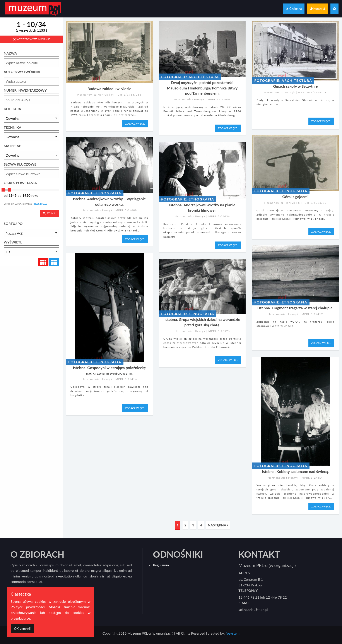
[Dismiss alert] (22, 629)
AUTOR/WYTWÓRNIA (22, 72)
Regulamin (161, 565)
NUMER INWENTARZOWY (25, 90)
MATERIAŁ (12, 146)
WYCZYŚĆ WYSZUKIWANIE (31, 39)
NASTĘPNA (218, 525)
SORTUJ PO (13, 224)
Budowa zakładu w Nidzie (109, 89)
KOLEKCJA (12, 109)
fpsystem (233, 633)
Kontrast (318, 9)
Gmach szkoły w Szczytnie (295, 86)
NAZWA (10, 53)
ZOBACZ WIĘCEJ (135, 124)
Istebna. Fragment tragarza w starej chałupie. (295, 308)
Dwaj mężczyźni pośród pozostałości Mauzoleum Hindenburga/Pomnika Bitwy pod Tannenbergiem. (202, 88)
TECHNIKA (13, 127)
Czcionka (294, 9)
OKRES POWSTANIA (20, 183)
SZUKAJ (50, 213)
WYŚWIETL (13, 242)
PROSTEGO (40, 204)
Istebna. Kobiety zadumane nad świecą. (295, 472)
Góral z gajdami (295, 197)
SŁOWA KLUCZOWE (20, 164)
